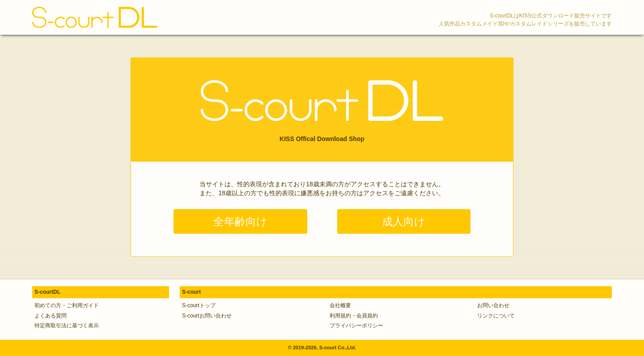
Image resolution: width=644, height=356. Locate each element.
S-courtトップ (199, 305)
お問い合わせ (493, 305)
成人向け (404, 221)
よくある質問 (51, 316)
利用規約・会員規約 (354, 316)
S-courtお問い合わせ (207, 316)
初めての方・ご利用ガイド (67, 305)
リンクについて (496, 316)
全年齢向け (240, 221)
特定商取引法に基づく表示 (67, 326)
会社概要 (340, 305)
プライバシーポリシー (356, 326)
